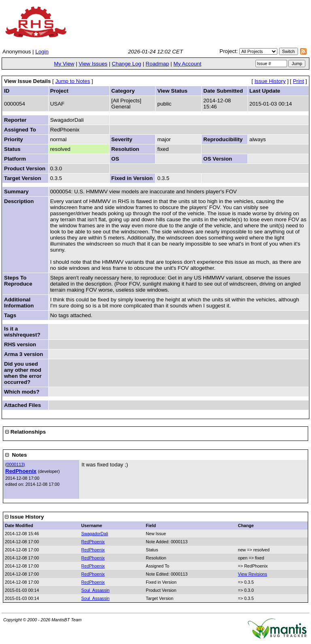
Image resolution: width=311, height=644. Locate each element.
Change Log (127, 64)
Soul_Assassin (96, 590)
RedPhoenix (21, 471)
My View (64, 64)
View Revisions (253, 574)
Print (298, 81)
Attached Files (22, 405)
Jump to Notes (72, 81)
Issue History (270, 81)
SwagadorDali (95, 534)
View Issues (93, 64)
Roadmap (158, 64)
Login (42, 52)
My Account (187, 64)
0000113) (16, 464)
